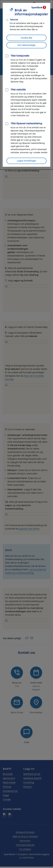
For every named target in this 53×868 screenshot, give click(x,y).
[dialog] (26, 85)
